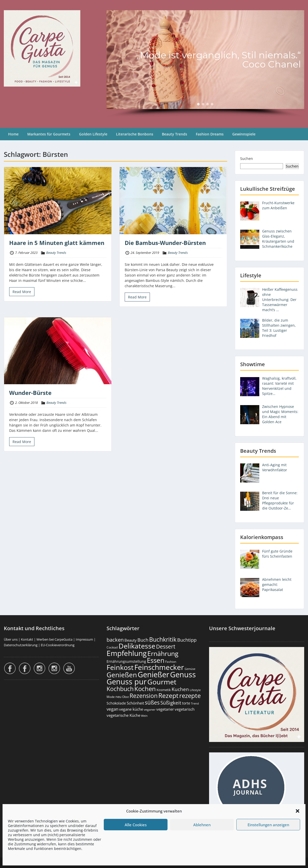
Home (13, 134)
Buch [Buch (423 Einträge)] (143, 640)
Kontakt (27, 639)
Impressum (84, 639)
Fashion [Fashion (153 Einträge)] (171, 662)
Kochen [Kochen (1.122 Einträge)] (145, 689)
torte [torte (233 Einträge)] (186, 703)
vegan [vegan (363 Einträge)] (112, 709)
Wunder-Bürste (30, 393)
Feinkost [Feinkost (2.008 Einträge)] (120, 667)
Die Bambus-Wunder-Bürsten (165, 243)
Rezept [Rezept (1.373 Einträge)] (168, 695)
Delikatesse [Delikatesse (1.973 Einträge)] (137, 646)
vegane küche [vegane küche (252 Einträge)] (131, 709)
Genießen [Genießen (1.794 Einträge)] (122, 675)
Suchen (247, 159)
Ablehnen (202, 825)
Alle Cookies (136, 825)
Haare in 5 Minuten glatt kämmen (57, 243)
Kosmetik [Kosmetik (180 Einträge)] (164, 690)
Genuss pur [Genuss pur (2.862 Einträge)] (127, 682)
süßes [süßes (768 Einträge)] (152, 702)
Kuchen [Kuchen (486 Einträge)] (180, 689)
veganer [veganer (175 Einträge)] (150, 709)
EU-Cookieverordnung (58, 645)
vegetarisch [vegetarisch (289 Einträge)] (185, 709)
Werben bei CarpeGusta (54, 639)
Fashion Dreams (210, 134)
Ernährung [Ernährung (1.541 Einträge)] (163, 653)
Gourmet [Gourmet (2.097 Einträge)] (162, 682)
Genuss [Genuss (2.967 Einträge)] (183, 674)
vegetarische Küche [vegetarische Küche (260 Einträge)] (123, 715)
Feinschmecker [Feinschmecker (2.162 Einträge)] (159, 667)
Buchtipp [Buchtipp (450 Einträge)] (187, 640)
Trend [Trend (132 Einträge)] (195, 704)
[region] (205, 64)
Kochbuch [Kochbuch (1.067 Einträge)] (120, 689)
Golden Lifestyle (93, 134)
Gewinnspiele (244, 134)
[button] (298, 811)
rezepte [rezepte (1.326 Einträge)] (190, 695)
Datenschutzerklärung (21, 645)
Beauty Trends (175, 134)
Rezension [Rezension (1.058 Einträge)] (144, 696)
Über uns (11, 639)
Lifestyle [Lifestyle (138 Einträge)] (195, 690)
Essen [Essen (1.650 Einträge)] (156, 660)
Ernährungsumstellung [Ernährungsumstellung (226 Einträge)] (126, 661)
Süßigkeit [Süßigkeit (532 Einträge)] (171, 703)
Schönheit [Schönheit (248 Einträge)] (135, 703)
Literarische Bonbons (135, 134)
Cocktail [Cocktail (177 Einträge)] (112, 647)
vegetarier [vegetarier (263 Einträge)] (165, 709)
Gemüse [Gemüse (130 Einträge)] (190, 669)
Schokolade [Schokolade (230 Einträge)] (116, 703)
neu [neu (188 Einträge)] (118, 697)
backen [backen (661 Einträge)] (115, 640)
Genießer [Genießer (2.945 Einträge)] (153, 674)
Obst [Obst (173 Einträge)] (125, 697)
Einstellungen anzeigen (268, 825)
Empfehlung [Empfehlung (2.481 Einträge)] (127, 653)
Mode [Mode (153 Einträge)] (111, 697)
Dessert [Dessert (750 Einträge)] (166, 646)
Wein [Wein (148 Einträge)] (144, 716)
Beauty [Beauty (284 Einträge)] (131, 640)
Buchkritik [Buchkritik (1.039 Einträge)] (163, 639)
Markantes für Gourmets (49, 134)
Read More (22, 292)
